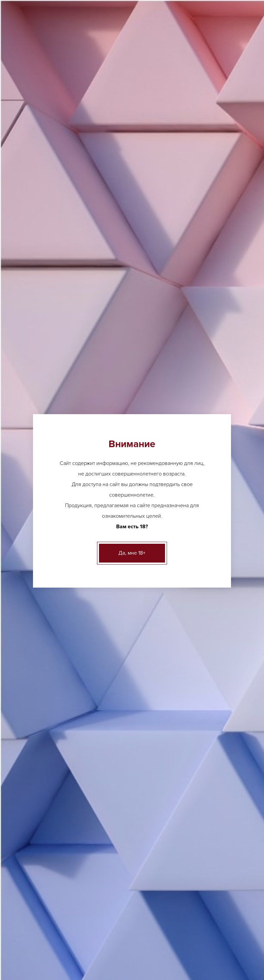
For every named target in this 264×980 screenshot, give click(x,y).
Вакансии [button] (213, 97)
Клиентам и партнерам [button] (161, 97)
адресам (187, 230)
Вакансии (202, 938)
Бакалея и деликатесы (43, 375)
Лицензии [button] (31, 97)
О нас (60, 938)
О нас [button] (60, 97)
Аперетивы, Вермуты (41, 278)
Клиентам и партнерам (154, 938)
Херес (126, 144)
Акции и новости (97, 938)
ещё (18, 792)
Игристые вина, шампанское (49, 311)
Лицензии (32, 938)
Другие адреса (106, 7)
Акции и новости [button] (99, 97)
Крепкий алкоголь (38, 327)
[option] (125, 461)
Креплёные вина (90, 144)
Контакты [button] (31, 119)
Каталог (52, 144)
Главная (24, 144)
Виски (82, 838)
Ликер (83, 827)
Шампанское (27, 834)
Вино (24, 295)
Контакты (234, 938)
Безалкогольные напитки (46, 359)
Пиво (24, 262)
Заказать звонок (180, 57)
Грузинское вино (157, 792)
